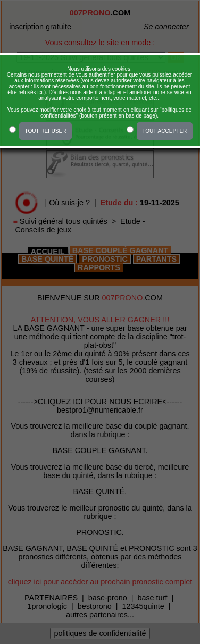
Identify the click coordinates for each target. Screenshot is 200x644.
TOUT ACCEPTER (164, 131)
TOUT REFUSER (45, 131)
